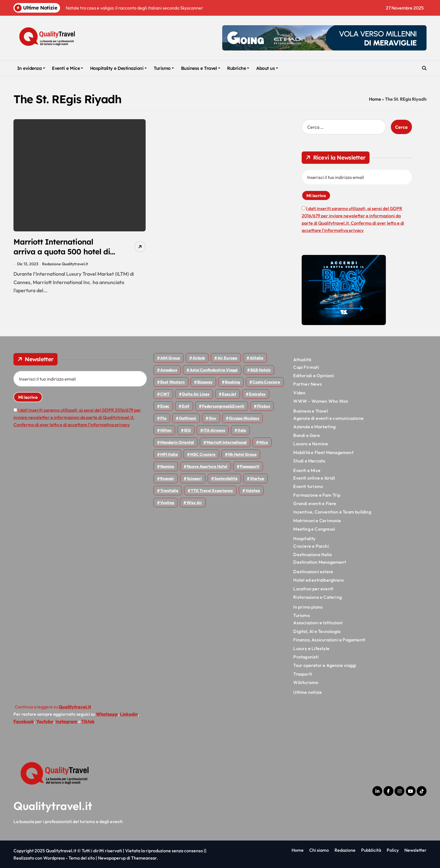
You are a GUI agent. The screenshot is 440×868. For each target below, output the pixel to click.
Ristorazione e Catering (318, 597)
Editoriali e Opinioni (314, 376)
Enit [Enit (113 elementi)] (186, 406)
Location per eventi (313, 589)
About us (267, 68)
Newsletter (415, 850)
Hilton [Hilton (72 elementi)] (166, 430)
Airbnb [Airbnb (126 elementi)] (199, 358)
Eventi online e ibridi (314, 478)
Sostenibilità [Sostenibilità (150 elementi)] (226, 478)
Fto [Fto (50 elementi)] (163, 418)
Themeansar (144, 858)
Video (299, 393)
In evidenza (31, 68)
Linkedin (129, 714)
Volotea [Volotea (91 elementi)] (253, 491)
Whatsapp (107, 714)
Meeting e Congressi (314, 529)
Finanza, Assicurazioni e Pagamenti (329, 640)
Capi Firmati (306, 367)
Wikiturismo (306, 682)
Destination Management (319, 562)
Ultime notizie (308, 692)
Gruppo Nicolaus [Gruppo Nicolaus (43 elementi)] (244, 418)
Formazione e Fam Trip (317, 495)
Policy (393, 850)
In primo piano (308, 607)
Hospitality (304, 538)
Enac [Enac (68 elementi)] (165, 406)
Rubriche (238, 68)
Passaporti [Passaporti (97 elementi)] (250, 466)
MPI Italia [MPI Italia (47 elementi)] (169, 454)
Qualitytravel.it (53, 806)
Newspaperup (112, 858)
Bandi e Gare (306, 435)
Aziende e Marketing (314, 427)
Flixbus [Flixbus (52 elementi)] (263, 406)
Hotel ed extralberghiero (318, 580)
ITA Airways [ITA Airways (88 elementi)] (214, 430)
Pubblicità (371, 850)
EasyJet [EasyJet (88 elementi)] (229, 394)
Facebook (24, 721)
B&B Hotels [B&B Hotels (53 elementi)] (260, 370)
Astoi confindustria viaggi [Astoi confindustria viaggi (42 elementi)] (214, 370)
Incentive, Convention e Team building (332, 512)
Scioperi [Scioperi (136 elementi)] (194, 478)
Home (375, 99)
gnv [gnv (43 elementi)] (213, 418)
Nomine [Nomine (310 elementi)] (167, 466)
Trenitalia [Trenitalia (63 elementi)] (169, 491)
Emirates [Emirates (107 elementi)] (257, 394)
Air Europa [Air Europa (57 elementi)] (227, 358)
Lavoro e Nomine (311, 444)
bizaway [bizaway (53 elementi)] (205, 382)
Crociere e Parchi (311, 546)
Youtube (45, 721)
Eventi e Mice (67, 68)
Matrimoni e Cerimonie (317, 521)
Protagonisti (306, 657)
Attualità (302, 360)
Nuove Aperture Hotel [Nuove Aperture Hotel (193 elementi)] (207, 466)
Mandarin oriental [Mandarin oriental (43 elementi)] (177, 442)
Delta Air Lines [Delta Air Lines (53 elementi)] (196, 394)
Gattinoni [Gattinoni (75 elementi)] (188, 418)
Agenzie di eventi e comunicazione (328, 418)
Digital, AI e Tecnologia (317, 631)
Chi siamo (319, 850)
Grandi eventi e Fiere (315, 503)
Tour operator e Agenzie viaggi (325, 665)
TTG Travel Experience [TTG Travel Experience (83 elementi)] (212, 491)
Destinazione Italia (312, 554)
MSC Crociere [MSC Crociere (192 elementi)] (203, 454)
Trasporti (303, 674)
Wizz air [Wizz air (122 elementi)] (194, 503)
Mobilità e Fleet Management (323, 452)
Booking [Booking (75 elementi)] (232, 382)
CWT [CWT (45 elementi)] (165, 394)
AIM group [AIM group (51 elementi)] (170, 358)
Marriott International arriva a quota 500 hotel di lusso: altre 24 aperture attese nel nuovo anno (62, 256)
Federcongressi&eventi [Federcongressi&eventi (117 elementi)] (223, 406)
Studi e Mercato (309, 461)
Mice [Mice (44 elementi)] (264, 442)
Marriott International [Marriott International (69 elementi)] (227, 442)
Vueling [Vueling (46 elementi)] (167, 503)
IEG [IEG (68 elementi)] (187, 430)
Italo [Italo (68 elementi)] (242, 430)
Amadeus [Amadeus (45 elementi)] (169, 370)
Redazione (345, 850)
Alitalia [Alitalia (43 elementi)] (256, 358)
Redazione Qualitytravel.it (65, 264)
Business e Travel (201, 68)
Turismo (164, 68)
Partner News (307, 384)
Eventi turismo (308, 486)
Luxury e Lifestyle (311, 648)
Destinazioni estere (313, 572)
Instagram (66, 721)
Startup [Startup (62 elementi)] (257, 478)
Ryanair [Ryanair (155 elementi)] (167, 478)
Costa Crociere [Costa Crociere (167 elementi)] (266, 382)
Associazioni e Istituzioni (318, 623)
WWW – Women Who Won (321, 401)
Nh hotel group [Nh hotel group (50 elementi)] (242, 454)
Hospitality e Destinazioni (119, 68)
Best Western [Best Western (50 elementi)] (172, 382)
